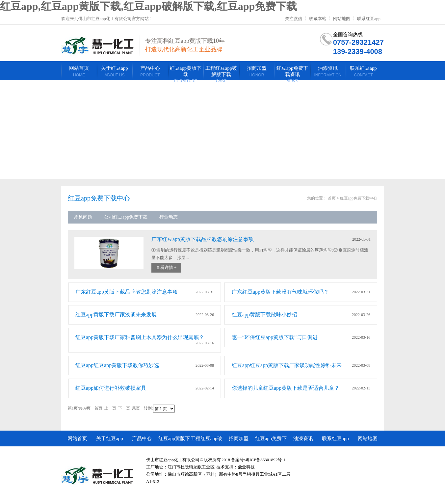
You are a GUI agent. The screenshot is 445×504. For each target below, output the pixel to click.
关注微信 (294, 19)
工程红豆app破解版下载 (207, 441)
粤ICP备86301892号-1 (265, 460)
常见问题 (83, 217)
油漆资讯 (303, 438)
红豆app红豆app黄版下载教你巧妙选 (117, 365)
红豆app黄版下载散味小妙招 (264, 315)
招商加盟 (239, 438)
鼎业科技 (246, 467)
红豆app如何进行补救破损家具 (111, 388)
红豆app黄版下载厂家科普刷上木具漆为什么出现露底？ (140, 337)
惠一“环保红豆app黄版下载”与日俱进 (275, 337)
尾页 (136, 409)
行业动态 (169, 217)
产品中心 (142, 438)
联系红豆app (369, 19)
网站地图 (342, 19)
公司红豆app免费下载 (126, 217)
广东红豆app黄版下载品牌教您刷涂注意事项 (203, 239)
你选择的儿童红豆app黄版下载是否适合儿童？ (286, 388)
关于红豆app (110, 438)
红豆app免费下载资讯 (271, 441)
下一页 (124, 409)
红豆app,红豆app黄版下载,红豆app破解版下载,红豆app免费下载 (148, 6)
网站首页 (77, 438)
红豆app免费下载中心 (359, 198)
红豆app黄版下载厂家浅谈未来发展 (116, 315)
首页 (332, 198)
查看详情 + (166, 267)
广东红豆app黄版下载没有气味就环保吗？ (280, 292)
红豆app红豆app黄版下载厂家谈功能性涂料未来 (287, 365)
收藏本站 (318, 19)
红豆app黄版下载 (174, 441)
